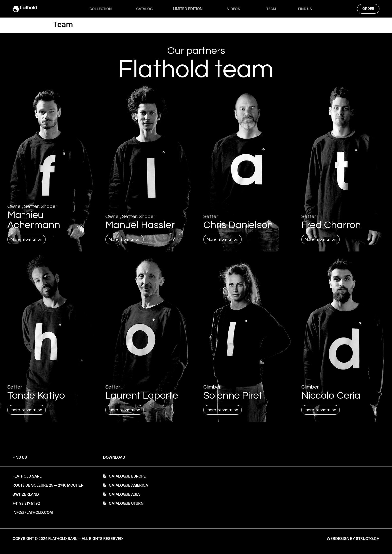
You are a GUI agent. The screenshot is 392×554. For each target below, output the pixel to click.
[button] (114, 458)
